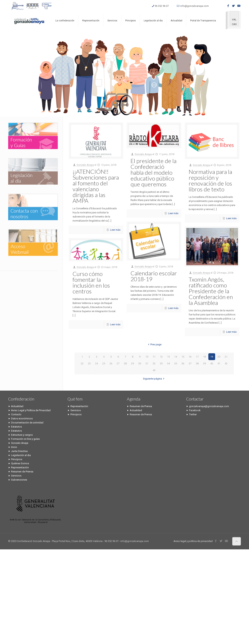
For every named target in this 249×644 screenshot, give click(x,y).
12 (161, 357)
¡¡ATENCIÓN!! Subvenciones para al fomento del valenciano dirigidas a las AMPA (96, 186)
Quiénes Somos (20, 463)
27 (118, 363)
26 (111, 363)
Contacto (16, 414)
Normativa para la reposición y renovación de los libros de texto (210, 180)
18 (204, 357)
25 (104, 363)
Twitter (193, 414)
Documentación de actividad (27, 423)
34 (168, 363)
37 (190, 363)
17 (197, 357)
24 (96, 363)
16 (190, 357)
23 (89, 363)
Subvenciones (19, 480)
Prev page (154, 344)
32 (154, 363)
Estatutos (16, 427)
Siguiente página (154, 379)
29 (132, 363)
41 (219, 363)
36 (183, 363)
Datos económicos (22, 418)
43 (154, 370)
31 (147, 363)
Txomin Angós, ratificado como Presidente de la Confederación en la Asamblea (211, 291)
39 (204, 363)
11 (154, 357)
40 (212, 363)
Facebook (195, 410)
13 (168, 357)
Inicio (14, 447)
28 (125, 363)
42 (226, 363)
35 (176, 363)
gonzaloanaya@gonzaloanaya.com (209, 406)
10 (147, 357)
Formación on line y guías (25, 439)
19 (212, 357)
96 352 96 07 (162, 6)
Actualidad (17, 406)
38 (197, 363)
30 (140, 363)
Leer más (115, 230)
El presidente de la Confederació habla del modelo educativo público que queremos (153, 172)
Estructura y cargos (22, 435)
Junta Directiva (19, 451)
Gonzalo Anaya (85, 165)
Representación (20, 467)
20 (219, 357)
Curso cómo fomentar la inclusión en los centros (91, 282)
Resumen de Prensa (22, 472)
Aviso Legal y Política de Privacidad (31, 410)
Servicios (16, 476)
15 (183, 357)
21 (226, 357)
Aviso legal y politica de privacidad (193, 541)
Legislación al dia (21, 455)
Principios (17, 459)
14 (176, 357)
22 (82, 363)
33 (161, 363)
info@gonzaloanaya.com (195, 6)
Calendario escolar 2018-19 (154, 276)
